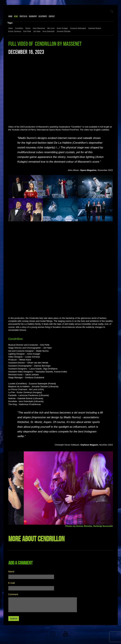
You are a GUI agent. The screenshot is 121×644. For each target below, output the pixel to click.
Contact (52, 16)
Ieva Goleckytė (49, 31)
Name (11, 572)
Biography (33, 16)
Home (10, 16)
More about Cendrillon (36, 539)
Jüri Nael (37, 31)
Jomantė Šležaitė (64, 31)
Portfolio (23, 16)
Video (11, 28)
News (16, 16)
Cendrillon (19, 28)
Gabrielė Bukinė (95, 28)
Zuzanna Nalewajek (78, 28)
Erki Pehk (27, 31)
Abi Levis (51, 28)
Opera (28, 28)
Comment (13, 594)
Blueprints (43, 16)
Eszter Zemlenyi (15, 31)
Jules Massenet (39, 28)
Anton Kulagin (62, 28)
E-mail (12, 583)
